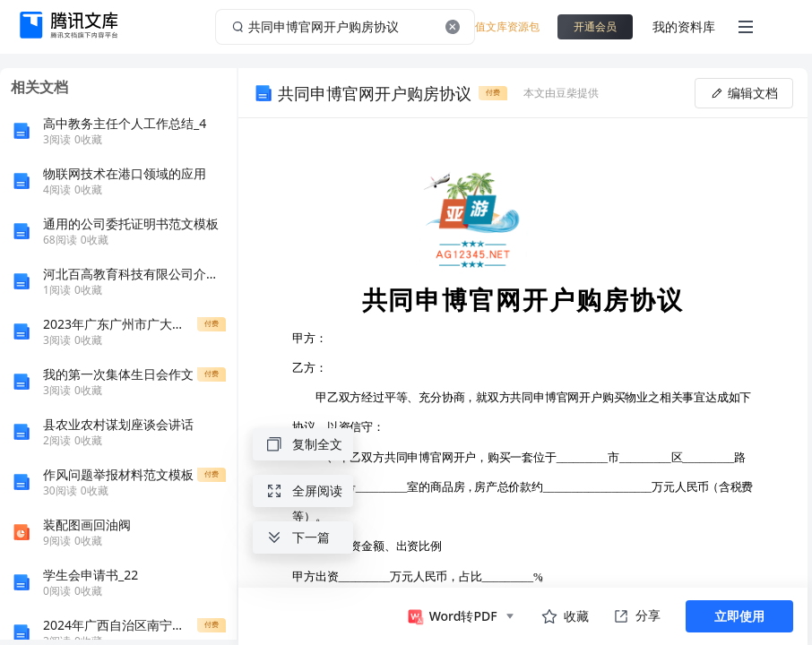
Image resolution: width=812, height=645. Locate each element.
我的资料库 (684, 26)
